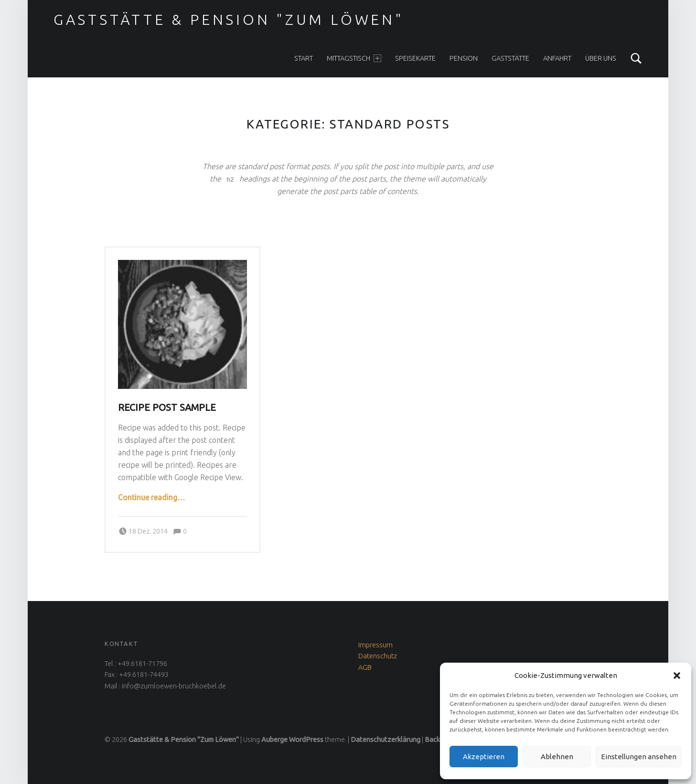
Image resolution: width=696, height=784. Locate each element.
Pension (464, 58)
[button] (677, 676)
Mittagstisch (354, 58)
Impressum (375, 645)
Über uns (601, 58)
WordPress (306, 740)
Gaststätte (510, 58)
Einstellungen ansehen (639, 757)
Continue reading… (151, 497)
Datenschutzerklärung (385, 740)
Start (304, 58)
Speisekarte (415, 58)
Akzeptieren (484, 757)
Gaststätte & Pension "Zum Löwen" (229, 20)
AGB (365, 667)
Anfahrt (557, 58)
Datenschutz (378, 656)
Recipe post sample (167, 408)
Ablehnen (557, 757)
